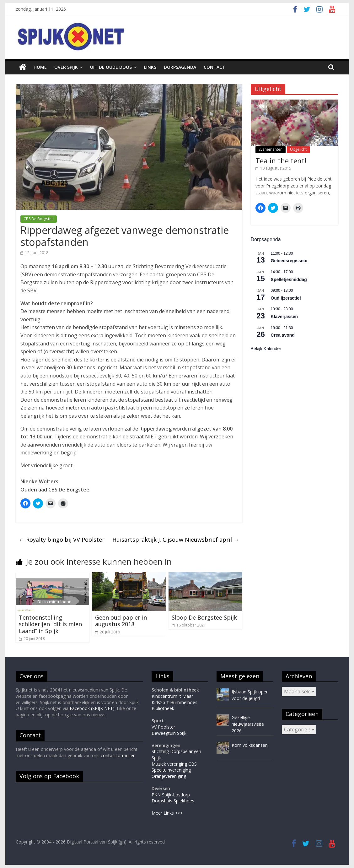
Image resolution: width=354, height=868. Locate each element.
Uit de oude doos (111, 67)
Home (40, 67)
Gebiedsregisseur (289, 261)
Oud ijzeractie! (286, 298)
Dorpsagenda (180, 67)
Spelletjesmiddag (289, 279)
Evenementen (271, 149)
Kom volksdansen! (250, 745)
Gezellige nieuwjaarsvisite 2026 (248, 724)
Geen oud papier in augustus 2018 (121, 621)
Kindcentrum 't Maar (172, 696)
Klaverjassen (284, 317)
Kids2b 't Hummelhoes (174, 702)
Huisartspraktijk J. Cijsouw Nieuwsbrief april (176, 540)
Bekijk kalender (266, 349)
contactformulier (118, 755)
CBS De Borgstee (39, 219)
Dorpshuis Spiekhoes (173, 801)
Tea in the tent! (281, 160)
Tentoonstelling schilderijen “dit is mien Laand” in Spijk (50, 624)
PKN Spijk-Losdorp (171, 795)
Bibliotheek (163, 708)
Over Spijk (66, 67)
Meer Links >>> (167, 813)
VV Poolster (163, 727)
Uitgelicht (298, 149)
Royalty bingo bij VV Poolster (62, 540)
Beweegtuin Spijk (169, 733)
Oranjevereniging (169, 776)
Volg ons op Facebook (49, 776)
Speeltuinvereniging (171, 770)
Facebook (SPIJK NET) (92, 708)
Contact (215, 67)
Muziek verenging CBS (174, 764)
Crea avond (283, 335)
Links (150, 67)
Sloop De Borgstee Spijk (204, 617)
